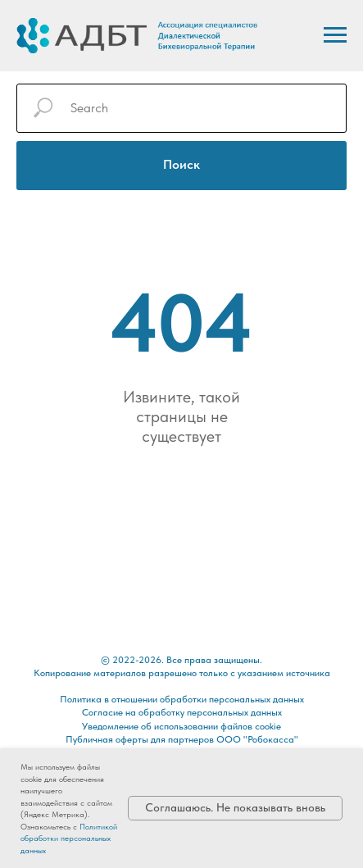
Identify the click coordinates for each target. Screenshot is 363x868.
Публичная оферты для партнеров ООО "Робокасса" (182, 739)
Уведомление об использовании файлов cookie (181, 726)
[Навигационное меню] (335, 35)
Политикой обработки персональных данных (69, 838)
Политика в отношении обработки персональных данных (182, 699)
